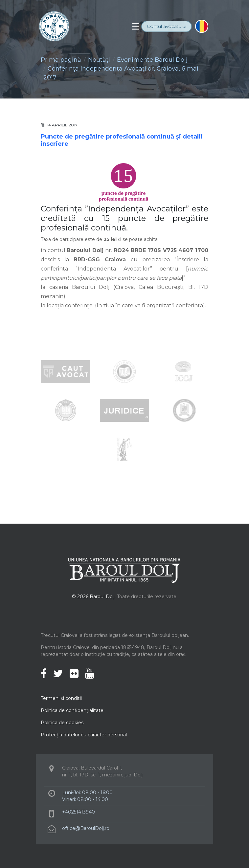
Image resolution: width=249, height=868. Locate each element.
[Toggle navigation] (136, 26)
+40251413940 (79, 812)
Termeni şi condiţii (61, 698)
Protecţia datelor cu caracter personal (84, 735)
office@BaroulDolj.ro (86, 828)
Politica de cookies (62, 723)
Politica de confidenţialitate (72, 710)
